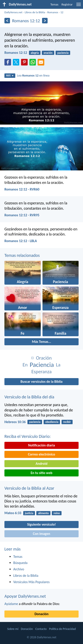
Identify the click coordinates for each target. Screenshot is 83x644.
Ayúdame (11, 604)
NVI (10, 76)
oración (48, 53)
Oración (44, 358)
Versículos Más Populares (31, 582)
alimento (43, 513)
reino (57, 513)
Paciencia (42, 365)
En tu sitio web (41, 473)
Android (41, 464)
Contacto (41, 629)
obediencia (52, 422)
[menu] (79, 6)
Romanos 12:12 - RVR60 (22, 189)
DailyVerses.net (13, 12)
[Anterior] (7, 21)
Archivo (19, 569)
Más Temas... (41, 342)
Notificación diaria (41, 445)
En (25, 365)
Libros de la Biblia (35, 12)
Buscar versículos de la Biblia (42, 382)
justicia (29, 513)
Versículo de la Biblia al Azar (29, 488)
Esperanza (42, 372)
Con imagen (41, 534)
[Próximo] (45, 21)
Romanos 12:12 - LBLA (21, 241)
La (58, 365)
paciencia (63, 53)
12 (62, 12)
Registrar (67, 5)
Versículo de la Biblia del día (29, 397)
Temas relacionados (22, 255)
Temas (54, 5)
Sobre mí (13, 629)
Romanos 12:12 (16, 53)
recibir (67, 422)
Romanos (53, 12)
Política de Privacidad (62, 629)
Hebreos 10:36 (15, 422)
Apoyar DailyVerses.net (25, 596)
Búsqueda (20, 563)
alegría (35, 53)
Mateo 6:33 (13, 513)
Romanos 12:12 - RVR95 (22, 215)
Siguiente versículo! (41, 524)
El (32, 358)
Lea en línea (33, 75)
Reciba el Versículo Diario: (28, 436)
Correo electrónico (41, 454)
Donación (41, 614)
